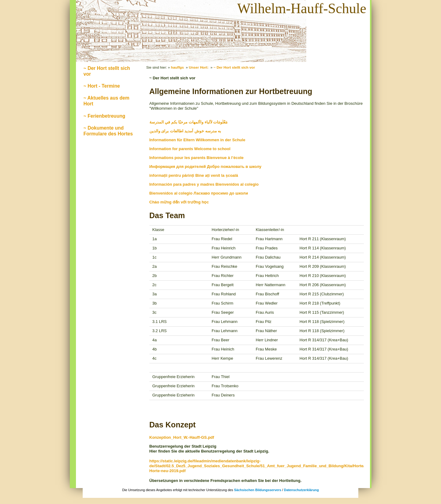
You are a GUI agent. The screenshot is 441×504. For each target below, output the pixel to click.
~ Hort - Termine (102, 86)
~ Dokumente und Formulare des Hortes (108, 131)
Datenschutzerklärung (301, 490)
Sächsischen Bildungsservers (258, 490)
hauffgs (177, 67)
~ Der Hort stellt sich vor (107, 71)
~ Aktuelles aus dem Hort (107, 101)
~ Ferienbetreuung (104, 116)
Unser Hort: (199, 67)
